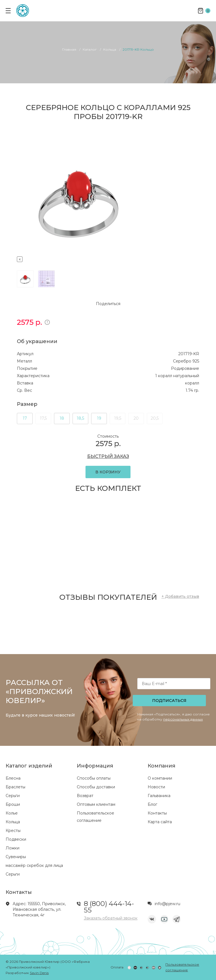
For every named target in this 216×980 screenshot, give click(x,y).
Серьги (13, 796)
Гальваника (159, 796)
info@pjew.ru (167, 904)
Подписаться (169, 701)
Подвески (16, 839)
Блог (152, 804)
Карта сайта (160, 822)
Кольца (13, 822)
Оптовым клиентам (96, 804)
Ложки (13, 848)
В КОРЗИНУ (108, 472)
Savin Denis (39, 973)
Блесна (13, 778)
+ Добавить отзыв (180, 596)
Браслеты (15, 787)
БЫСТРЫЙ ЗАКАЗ (108, 456)
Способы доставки (96, 787)
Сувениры (16, 857)
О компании (160, 778)
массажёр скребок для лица (34, 865)
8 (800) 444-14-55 (109, 907)
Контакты (157, 813)
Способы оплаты (94, 778)
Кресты (13, 831)
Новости (156, 787)
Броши (13, 804)
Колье (12, 813)
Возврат (85, 796)
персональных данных (183, 719)
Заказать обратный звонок (111, 918)
